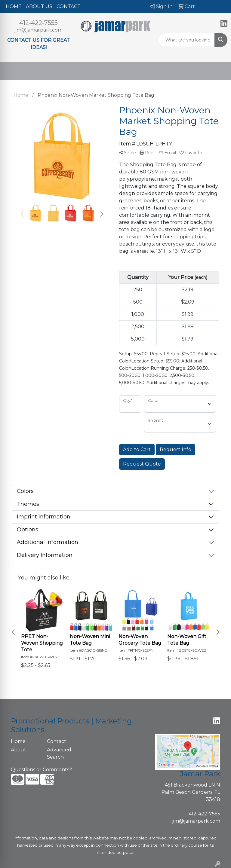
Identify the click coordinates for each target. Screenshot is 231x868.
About (18, 750)
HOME (14, 6)
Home (18, 741)
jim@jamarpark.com (38, 30)
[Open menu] (219, 71)
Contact (57, 741)
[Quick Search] (186, 40)
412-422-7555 (38, 23)
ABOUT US (39, 6)
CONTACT (69, 6)
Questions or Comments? (41, 770)
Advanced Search (59, 753)
